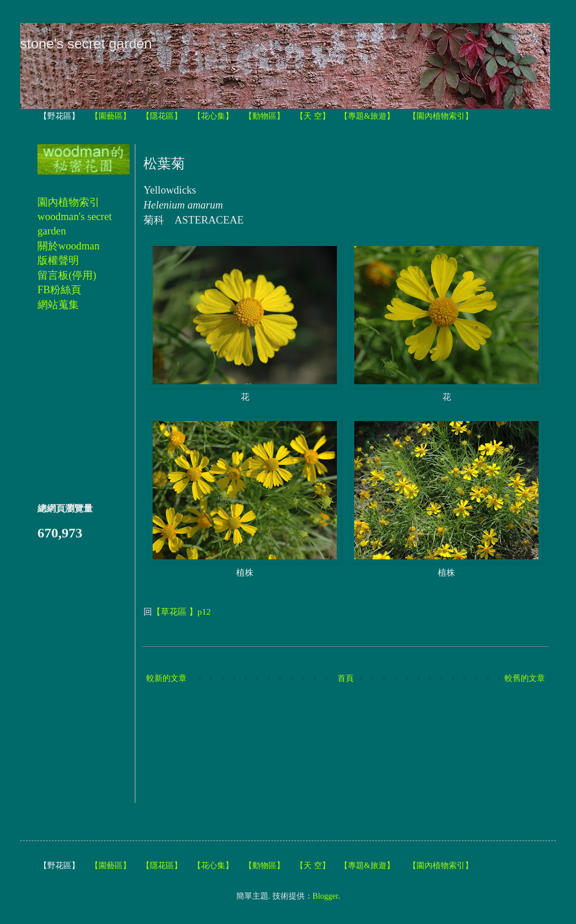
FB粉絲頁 (59, 290)
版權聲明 (58, 260)
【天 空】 (313, 116)
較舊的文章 (525, 678)
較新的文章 (166, 678)
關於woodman (69, 246)
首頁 (346, 678)
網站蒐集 (58, 305)
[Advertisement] (197, 745)
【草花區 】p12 (181, 611)
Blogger (325, 896)
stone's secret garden (86, 43)
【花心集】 (213, 116)
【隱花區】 (162, 116)
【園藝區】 (111, 116)
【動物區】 (264, 116)
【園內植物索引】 (441, 116)
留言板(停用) (67, 275)
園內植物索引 (69, 202)
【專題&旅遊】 (367, 116)
